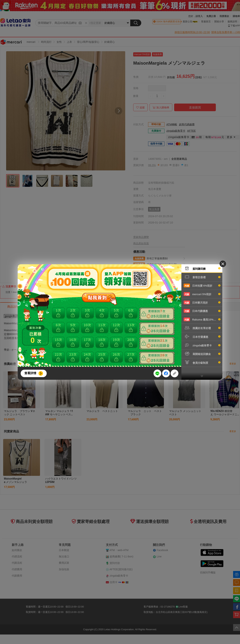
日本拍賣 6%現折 (202, 285)
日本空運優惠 (202, 337)
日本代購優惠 (202, 311)
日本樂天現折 (202, 302)
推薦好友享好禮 (202, 328)
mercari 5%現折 (202, 294)
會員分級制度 (202, 362)
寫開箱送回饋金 (202, 354)
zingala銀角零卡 (202, 345)
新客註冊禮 (202, 277)
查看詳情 (30, 373)
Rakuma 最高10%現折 (202, 319)
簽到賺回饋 (202, 268)
